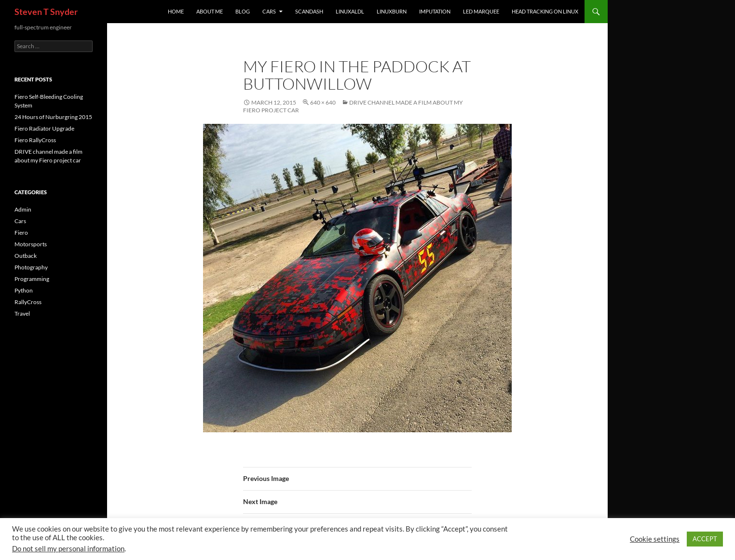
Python (24, 290)
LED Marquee (481, 11)
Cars (269, 11)
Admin (23, 209)
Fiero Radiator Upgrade (44, 128)
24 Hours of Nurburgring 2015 (53, 117)
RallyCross (28, 302)
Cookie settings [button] (655, 539)
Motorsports (31, 244)
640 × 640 (323, 102)
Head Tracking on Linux (545, 11)
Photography (31, 267)
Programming (32, 279)
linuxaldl (350, 11)
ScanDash (309, 11)
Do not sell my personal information (68, 549)
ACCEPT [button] (705, 539)
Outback (26, 256)
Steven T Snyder (46, 12)
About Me (210, 11)
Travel (22, 313)
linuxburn (392, 11)
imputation (435, 11)
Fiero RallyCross (35, 140)
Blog (243, 11)
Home (176, 11)
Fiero (21, 233)
